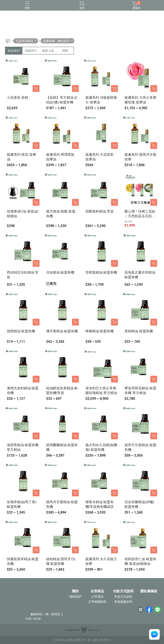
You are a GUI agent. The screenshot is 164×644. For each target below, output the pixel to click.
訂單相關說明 (97, 602)
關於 (76, 591)
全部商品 (97, 591)
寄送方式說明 (123, 597)
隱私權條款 (149, 591)
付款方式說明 (123, 591)
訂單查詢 (97, 597)
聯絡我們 (76, 597)
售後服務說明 (123, 602)
